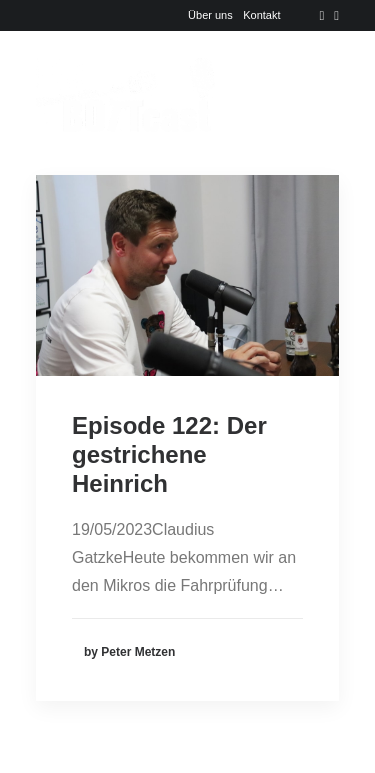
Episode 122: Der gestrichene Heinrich (169, 454)
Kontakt (261, 15)
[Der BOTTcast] (125, 95)
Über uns (210, 15)
